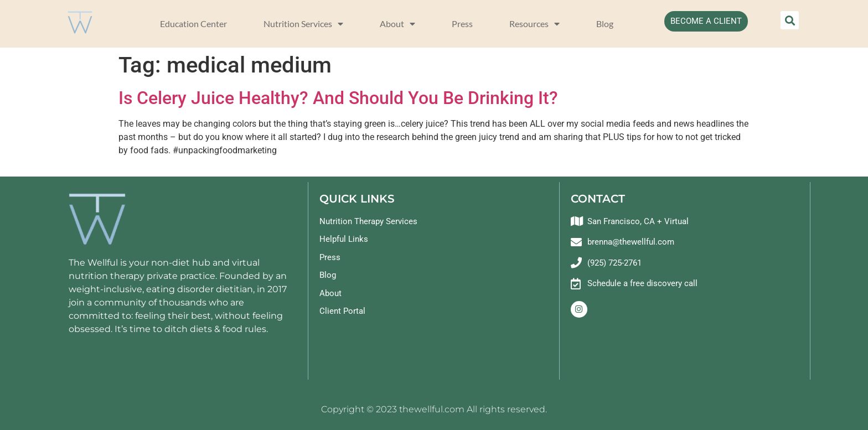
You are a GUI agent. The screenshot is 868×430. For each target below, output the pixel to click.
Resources (534, 24)
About (397, 24)
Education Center (193, 24)
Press (462, 24)
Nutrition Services (303, 24)
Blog (605, 24)
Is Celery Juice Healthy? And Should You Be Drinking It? (338, 98)
